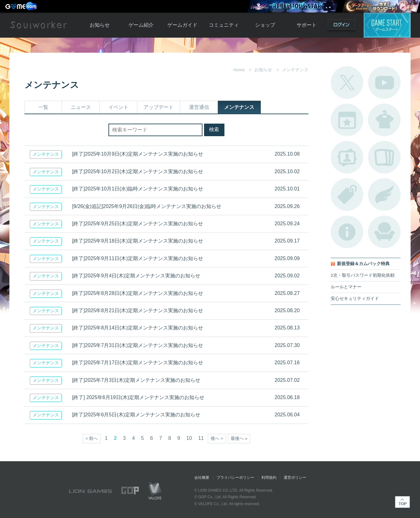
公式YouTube (384, 83)
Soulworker (38, 25)
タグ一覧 (347, 195)
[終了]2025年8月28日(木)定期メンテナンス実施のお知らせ (138, 293)
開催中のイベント (347, 120)
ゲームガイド (182, 25)
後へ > (217, 438)
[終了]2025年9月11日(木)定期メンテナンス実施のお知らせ (138, 258)
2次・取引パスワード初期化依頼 (363, 275)
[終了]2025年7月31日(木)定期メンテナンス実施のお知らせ (138, 345)
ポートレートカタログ (347, 157)
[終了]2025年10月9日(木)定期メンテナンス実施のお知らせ (138, 154)
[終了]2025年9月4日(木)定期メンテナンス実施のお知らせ (136, 276)
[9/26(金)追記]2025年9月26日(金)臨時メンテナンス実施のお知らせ (147, 206)
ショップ (265, 25)
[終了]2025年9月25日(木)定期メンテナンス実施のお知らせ (138, 224)
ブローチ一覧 (384, 195)
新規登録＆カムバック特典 (363, 264)
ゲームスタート (387, 25)
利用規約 (269, 478)
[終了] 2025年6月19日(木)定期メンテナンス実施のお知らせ (138, 397)
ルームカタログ (384, 232)
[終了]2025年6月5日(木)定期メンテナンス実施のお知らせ (136, 415)
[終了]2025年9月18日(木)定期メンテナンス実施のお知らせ (138, 241)
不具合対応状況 (347, 232)
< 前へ (92, 438)
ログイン (342, 26)
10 (189, 438)
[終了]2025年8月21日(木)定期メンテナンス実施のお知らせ (138, 310)
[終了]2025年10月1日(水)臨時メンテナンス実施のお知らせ (138, 189)
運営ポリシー (295, 478)
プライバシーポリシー (235, 478)
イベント (118, 107)
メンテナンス (239, 107)
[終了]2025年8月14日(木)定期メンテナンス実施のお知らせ (138, 328)
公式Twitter (347, 83)
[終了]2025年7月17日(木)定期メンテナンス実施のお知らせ (138, 363)
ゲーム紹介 (141, 25)
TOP (402, 502)
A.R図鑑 (384, 157)
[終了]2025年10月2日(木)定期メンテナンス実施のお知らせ (138, 171)
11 (201, 438)
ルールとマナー (346, 287)
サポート (307, 25)
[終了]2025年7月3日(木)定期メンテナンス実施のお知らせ (136, 380)
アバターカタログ (384, 120)
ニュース (81, 107)
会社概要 (202, 478)
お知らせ (100, 25)
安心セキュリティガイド (355, 299)
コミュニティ (224, 25)
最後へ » (239, 438)
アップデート (159, 107)
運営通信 (199, 107)
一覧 (43, 107)
